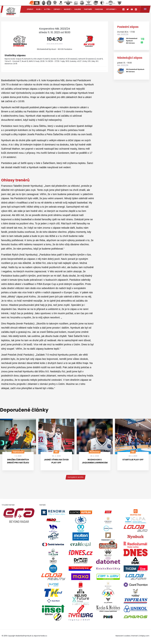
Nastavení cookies (123, 636)
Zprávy (30, 9)
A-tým (47, 9)
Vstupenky (111, 9)
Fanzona (99, 9)
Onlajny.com (144, 636)
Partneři (88, 9)
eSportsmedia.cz (40, 636)
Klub (38, 9)
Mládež (67, 9)
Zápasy (57, 9)
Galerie (78, 9)
